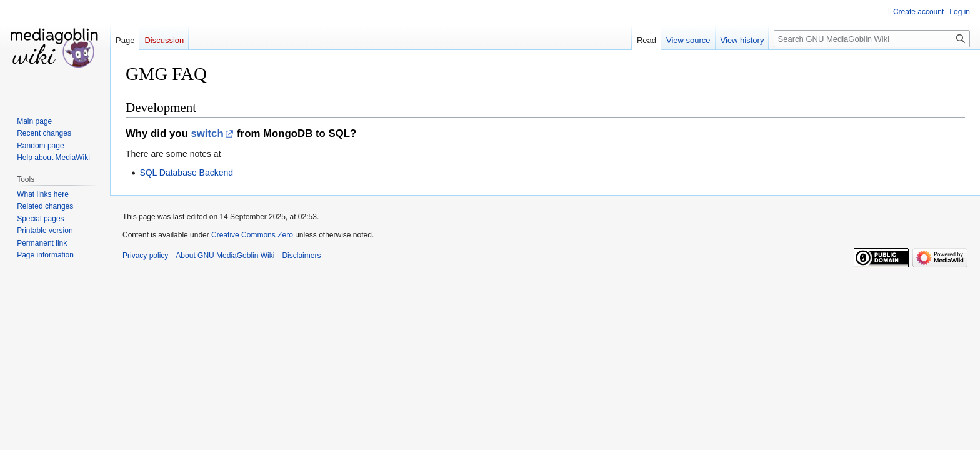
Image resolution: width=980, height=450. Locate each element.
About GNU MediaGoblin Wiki (225, 256)
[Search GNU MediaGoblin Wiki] (872, 39)
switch (207, 133)
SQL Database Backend (186, 172)
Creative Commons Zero (252, 235)
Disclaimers (301, 256)
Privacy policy (145, 256)
